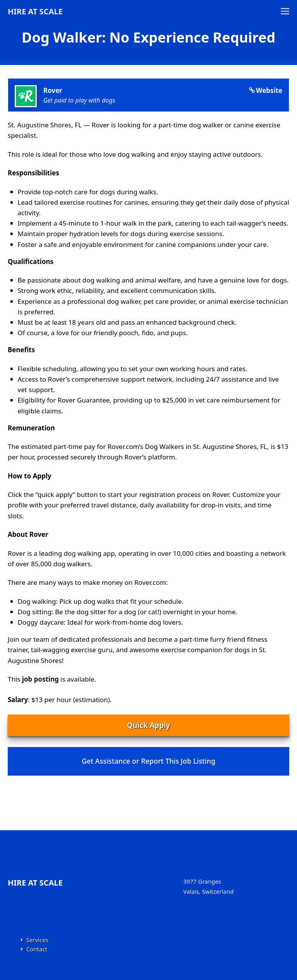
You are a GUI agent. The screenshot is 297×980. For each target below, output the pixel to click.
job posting (40, 679)
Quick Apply (148, 725)
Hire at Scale (35, 11)
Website (269, 90)
